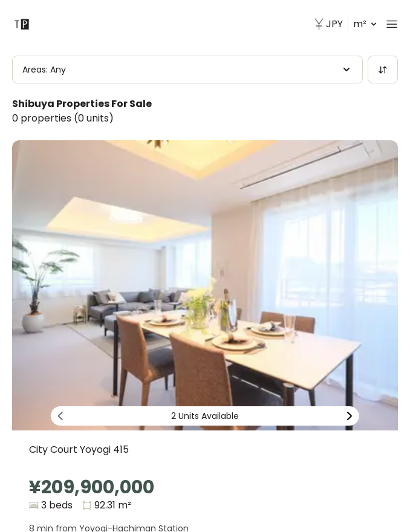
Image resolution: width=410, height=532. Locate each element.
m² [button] (345, 24)
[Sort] (383, 70)
